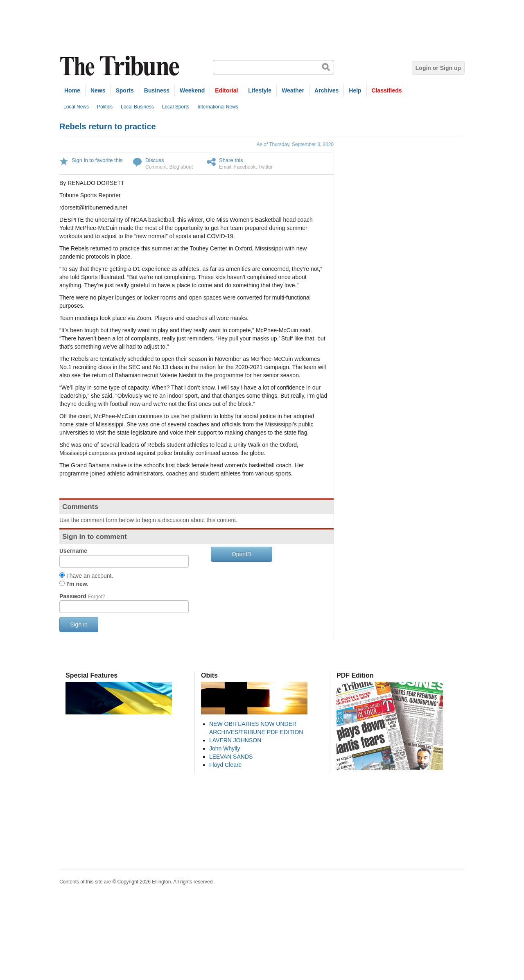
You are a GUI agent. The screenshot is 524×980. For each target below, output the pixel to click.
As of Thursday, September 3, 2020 (295, 144)
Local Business (137, 107)
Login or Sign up (438, 68)
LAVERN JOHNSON (235, 740)
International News (218, 107)
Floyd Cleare (225, 765)
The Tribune (121, 66)
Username (73, 551)
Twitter (265, 167)
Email (225, 167)
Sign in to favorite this (97, 160)
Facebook (245, 167)
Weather (293, 90)
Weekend (192, 90)
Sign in (79, 624)
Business (157, 90)
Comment (156, 167)
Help (355, 90)
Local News (76, 107)
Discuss (155, 160)
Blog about (181, 167)
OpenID (242, 554)
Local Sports (176, 107)
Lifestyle (260, 90)
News (98, 90)
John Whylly (225, 748)
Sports (124, 90)
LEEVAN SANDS (231, 757)
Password (82, 596)
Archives (326, 90)
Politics (105, 107)
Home (72, 90)
